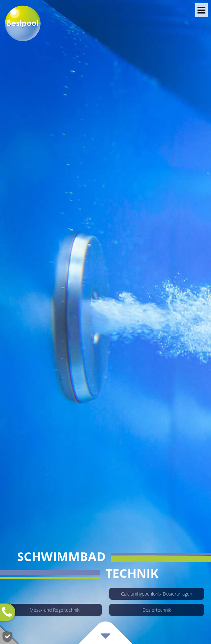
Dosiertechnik (157, 610)
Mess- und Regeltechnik (55, 610)
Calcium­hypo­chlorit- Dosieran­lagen (157, 594)
